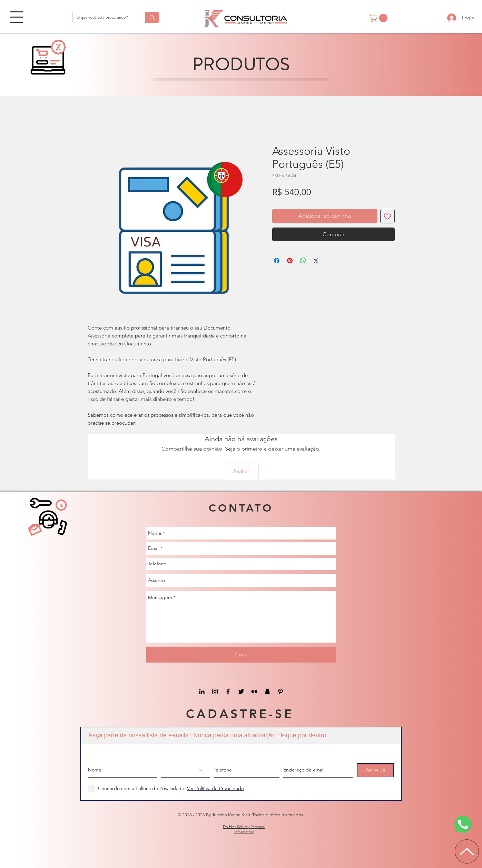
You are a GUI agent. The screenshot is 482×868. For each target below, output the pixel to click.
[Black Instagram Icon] (215, 692)
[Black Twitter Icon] (241, 692)
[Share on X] (316, 261)
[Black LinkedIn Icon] (202, 692)
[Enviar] (241, 655)
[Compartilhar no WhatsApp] (303, 261)
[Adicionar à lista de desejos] (387, 216)
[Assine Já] (375, 770)
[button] (17, 17)
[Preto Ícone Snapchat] (267, 692)
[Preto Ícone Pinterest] (281, 692)
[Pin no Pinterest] (290, 261)
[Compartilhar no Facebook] (277, 261)
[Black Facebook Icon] (228, 692)
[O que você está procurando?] (104, 17)
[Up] (467, 851)
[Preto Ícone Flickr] (254, 692)
